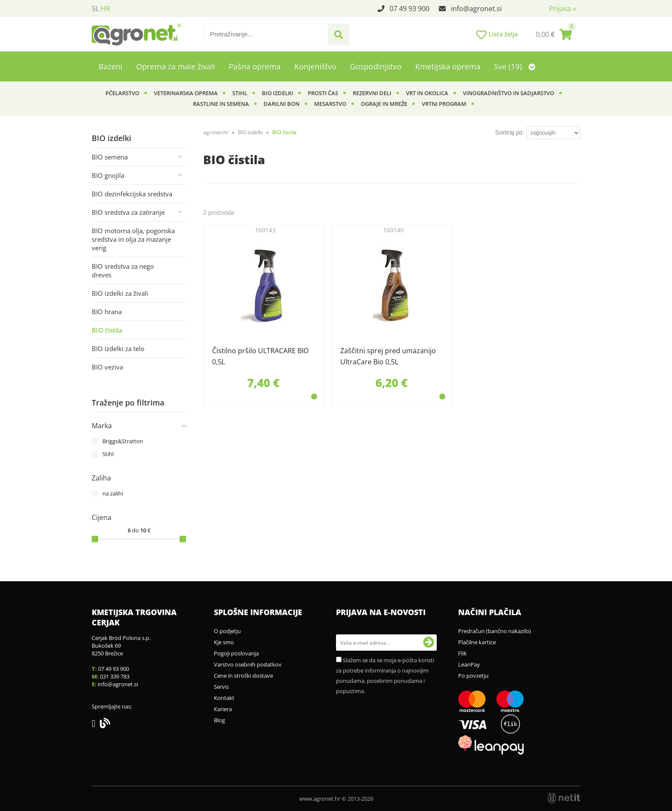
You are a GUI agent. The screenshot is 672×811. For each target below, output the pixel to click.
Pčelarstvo (122, 93)
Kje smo (224, 642)
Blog (219, 720)
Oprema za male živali (176, 66)
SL (95, 9)
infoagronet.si (476, 9)
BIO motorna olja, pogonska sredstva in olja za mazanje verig (133, 239)
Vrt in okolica (427, 93)
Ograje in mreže (384, 104)
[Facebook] (96, 725)
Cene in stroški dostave (243, 676)
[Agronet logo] (136, 34)
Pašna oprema (255, 66)
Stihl (240, 93)
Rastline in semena (221, 104)
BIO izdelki (277, 93)
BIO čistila (107, 330)
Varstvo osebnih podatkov (248, 664)
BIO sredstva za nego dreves (123, 270)
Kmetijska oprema (448, 66)
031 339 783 (115, 676)
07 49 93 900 (409, 9)
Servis (221, 687)
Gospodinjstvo (376, 66)
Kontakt (224, 698)
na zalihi (113, 493)
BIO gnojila (108, 175)
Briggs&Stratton (123, 441)
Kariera (223, 709)
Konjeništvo (315, 66)
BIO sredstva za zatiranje (128, 212)
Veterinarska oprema (186, 93)
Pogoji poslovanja (236, 653)
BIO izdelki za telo (118, 348)
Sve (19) (515, 66)
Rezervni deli (372, 93)
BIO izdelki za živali (120, 293)
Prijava (562, 9)
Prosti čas (323, 93)
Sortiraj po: (510, 132)
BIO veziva (107, 367)
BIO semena (110, 157)
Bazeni (111, 66)
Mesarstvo (330, 104)
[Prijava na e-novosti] (429, 643)
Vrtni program (444, 104)
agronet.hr (216, 132)
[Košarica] (554, 34)
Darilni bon (282, 104)
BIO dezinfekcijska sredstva (132, 194)
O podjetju (227, 631)
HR (105, 9)
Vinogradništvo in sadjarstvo (508, 93)
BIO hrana (107, 312)
